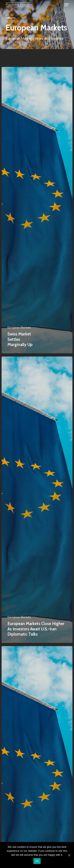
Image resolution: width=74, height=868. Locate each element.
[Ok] (69, 855)
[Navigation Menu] (67, 5)
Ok (37, 861)
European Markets (19, 328)
